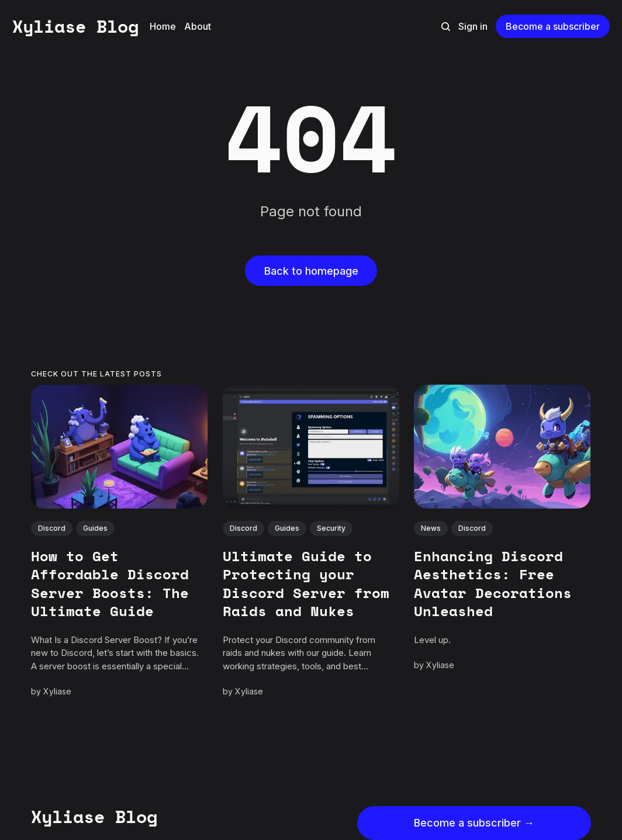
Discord (52, 528)
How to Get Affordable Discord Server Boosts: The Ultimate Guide (110, 583)
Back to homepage (311, 271)
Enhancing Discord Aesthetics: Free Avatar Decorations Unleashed (493, 583)
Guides (95, 528)
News (431, 528)
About (198, 26)
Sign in (473, 26)
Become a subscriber (553, 26)
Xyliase (57, 691)
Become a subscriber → (474, 823)
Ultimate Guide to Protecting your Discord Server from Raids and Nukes (306, 583)
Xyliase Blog (75, 26)
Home (163, 26)
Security (331, 528)
